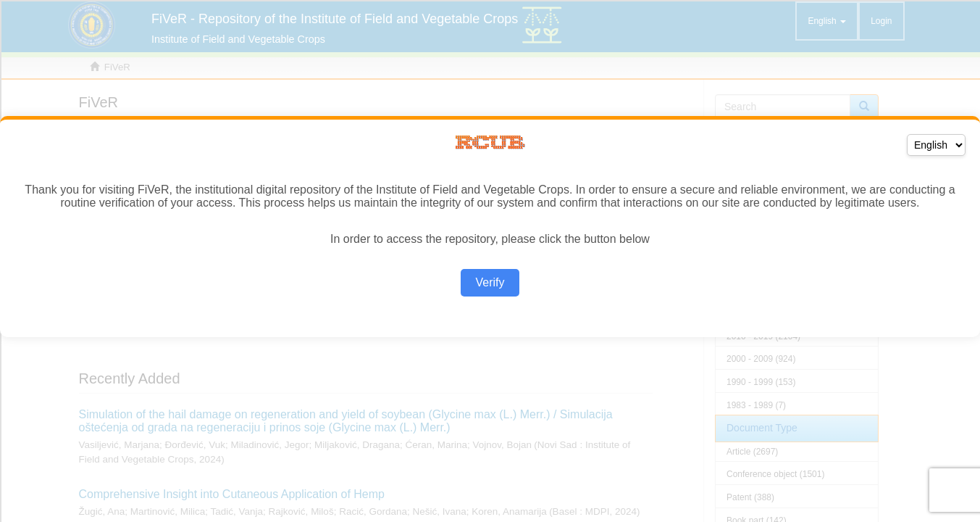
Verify (490, 282)
